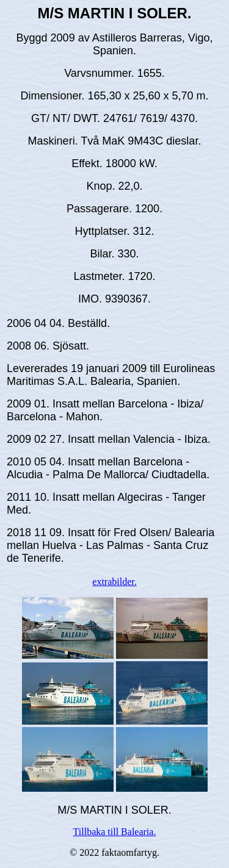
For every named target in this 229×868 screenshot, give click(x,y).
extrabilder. (114, 582)
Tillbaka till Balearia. (115, 832)
